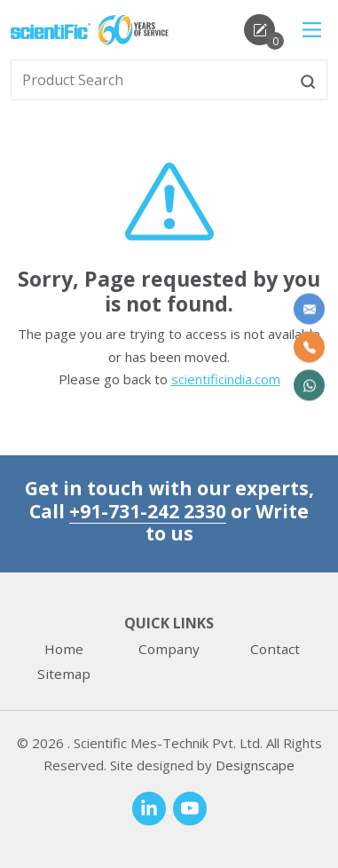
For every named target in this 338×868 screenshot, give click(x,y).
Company (169, 649)
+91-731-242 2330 (148, 511)
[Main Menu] (312, 30)
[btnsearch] (308, 80)
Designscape (255, 765)
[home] (51, 29)
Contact (275, 649)
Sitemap (64, 674)
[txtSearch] (151, 80)
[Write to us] (309, 309)
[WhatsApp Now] (309, 386)
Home (64, 649)
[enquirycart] (259, 30)
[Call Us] (309, 347)
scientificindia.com (226, 379)
